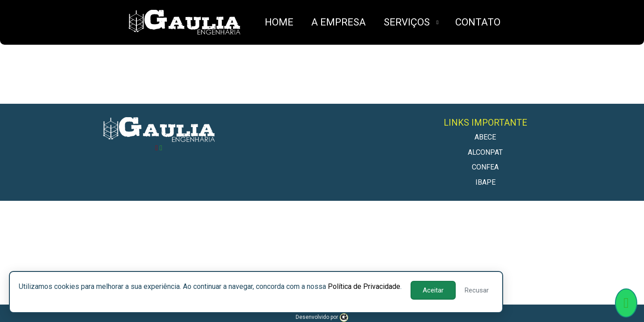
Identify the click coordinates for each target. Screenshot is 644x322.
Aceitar (433, 290)
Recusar (477, 290)
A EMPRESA (339, 22)
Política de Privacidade (364, 286)
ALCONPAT (485, 152)
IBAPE (485, 182)
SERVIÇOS (407, 22)
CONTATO (478, 22)
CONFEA (485, 167)
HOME (279, 22)
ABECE (485, 137)
